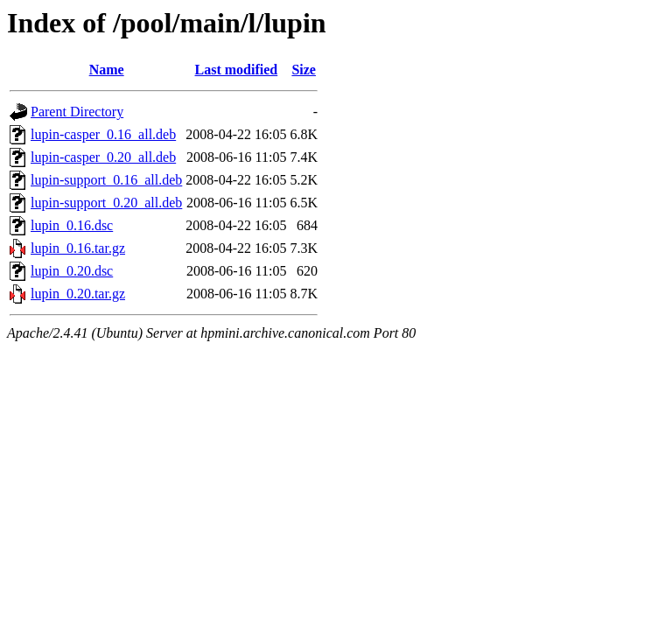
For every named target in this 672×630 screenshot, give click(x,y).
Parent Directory (77, 112)
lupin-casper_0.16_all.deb (103, 134)
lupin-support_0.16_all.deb (106, 180)
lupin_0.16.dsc (72, 225)
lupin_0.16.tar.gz (78, 248)
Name (107, 70)
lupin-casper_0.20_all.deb (103, 157)
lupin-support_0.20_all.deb (106, 203)
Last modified (237, 70)
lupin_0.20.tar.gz (78, 294)
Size (304, 70)
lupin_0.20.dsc (72, 271)
